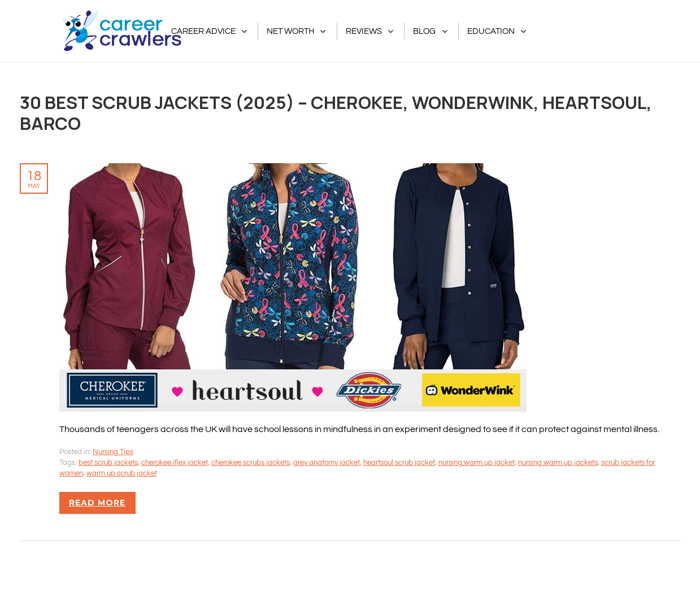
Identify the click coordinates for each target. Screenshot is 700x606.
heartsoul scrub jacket (399, 463)
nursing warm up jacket (477, 463)
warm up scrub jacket (122, 473)
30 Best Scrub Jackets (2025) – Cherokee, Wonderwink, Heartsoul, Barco (336, 113)
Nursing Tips (113, 452)
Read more (97, 503)
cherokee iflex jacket (175, 463)
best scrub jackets (108, 463)
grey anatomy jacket (327, 463)
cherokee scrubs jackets (251, 463)
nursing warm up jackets (558, 463)
